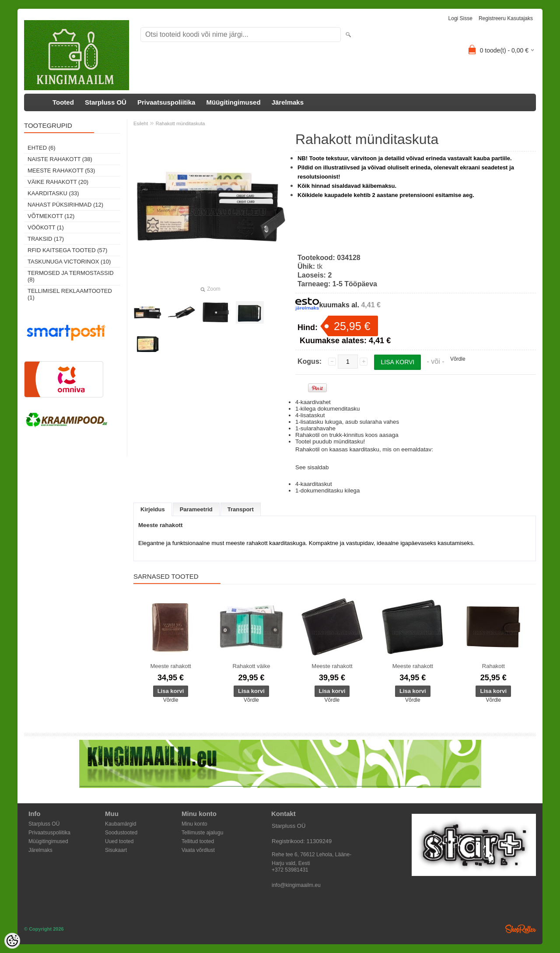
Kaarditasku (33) (53, 193)
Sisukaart (116, 850)
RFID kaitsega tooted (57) (67, 250)
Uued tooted (119, 841)
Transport (241, 509)
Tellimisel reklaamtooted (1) (70, 294)
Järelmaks (288, 102)
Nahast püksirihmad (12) (65, 205)
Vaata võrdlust (198, 850)
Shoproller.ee (521, 929)
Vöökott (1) (46, 227)
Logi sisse (460, 18)
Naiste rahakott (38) (60, 159)
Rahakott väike (251, 666)
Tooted (63, 102)
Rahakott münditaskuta (180, 123)
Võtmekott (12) (51, 216)
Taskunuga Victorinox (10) (69, 262)
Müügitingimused (233, 102)
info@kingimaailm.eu (296, 885)
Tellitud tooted (198, 841)
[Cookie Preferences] (12, 941)
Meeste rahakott (170, 666)
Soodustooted (121, 833)
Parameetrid (196, 509)
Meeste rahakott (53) (61, 171)
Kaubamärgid (121, 824)
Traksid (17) (46, 239)
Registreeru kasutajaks (506, 18)
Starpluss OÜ (106, 102)
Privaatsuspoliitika (166, 102)
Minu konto (194, 824)
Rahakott (493, 666)
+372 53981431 (290, 870)
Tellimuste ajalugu (202, 833)
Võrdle (458, 359)
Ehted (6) (42, 148)
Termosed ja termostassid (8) (71, 276)
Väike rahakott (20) (58, 182)
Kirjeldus (153, 509)
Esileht (141, 123)
